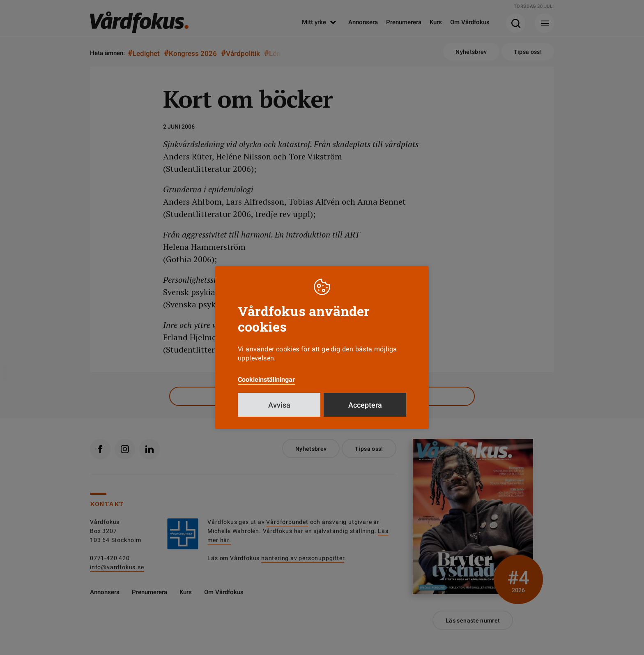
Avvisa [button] (279, 405)
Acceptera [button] (365, 405)
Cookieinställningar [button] (266, 379)
